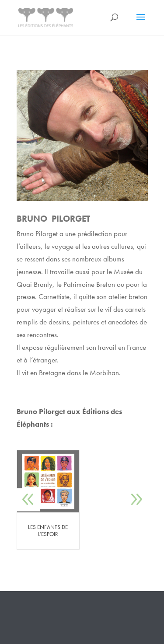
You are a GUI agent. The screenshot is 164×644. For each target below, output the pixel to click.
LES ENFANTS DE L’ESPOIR (48, 531)
